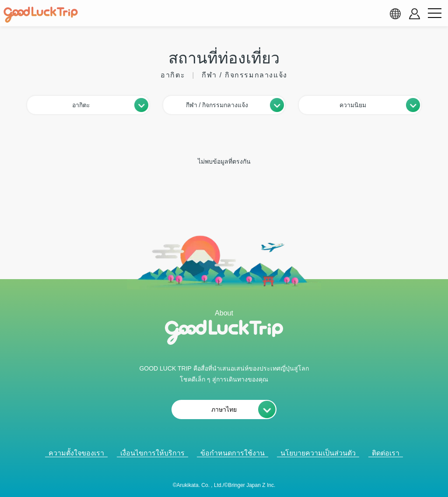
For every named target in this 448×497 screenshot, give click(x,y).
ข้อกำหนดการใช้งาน (233, 453)
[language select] (395, 14)
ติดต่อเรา (386, 453)
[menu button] (434, 14)
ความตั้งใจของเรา (76, 453)
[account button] (415, 14)
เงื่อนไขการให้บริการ (152, 453)
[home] (41, 15)
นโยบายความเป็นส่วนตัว (318, 453)
